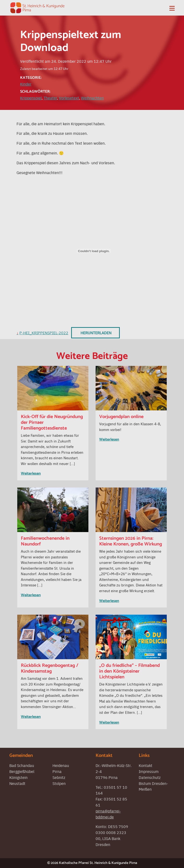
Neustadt (17, 783)
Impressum (149, 771)
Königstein (18, 777)
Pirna (57, 771)
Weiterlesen (31, 474)
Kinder (26, 84)
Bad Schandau (22, 765)
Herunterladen (96, 333)
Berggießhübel (22, 771)
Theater (50, 98)
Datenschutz (150, 777)
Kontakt (146, 765)
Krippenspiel (31, 98)
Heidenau (61, 765)
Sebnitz (59, 777)
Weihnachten (92, 98)
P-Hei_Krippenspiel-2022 (44, 333)
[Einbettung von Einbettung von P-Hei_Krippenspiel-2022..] (94, 251)
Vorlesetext (69, 98)
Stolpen (59, 783)
